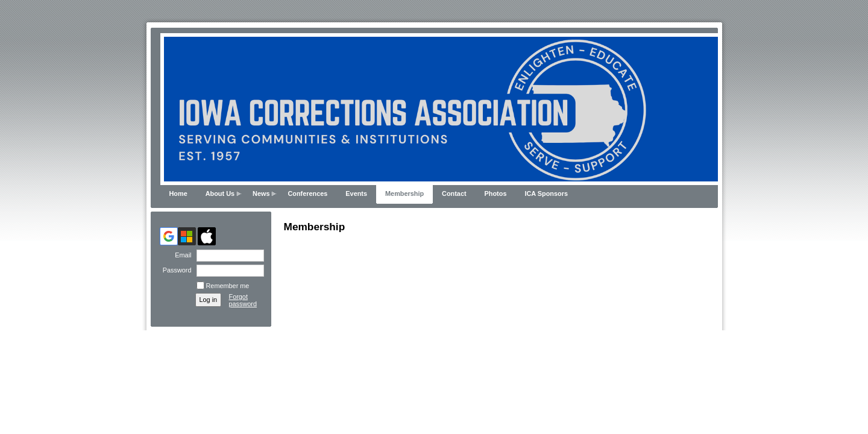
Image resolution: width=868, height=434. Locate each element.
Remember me (228, 286)
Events (356, 193)
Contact (454, 193)
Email (181, 255)
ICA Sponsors (546, 193)
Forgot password (243, 300)
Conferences (307, 193)
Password (175, 270)
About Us (220, 193)
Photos (496, 193)
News (261, 193)
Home (178, 193)
